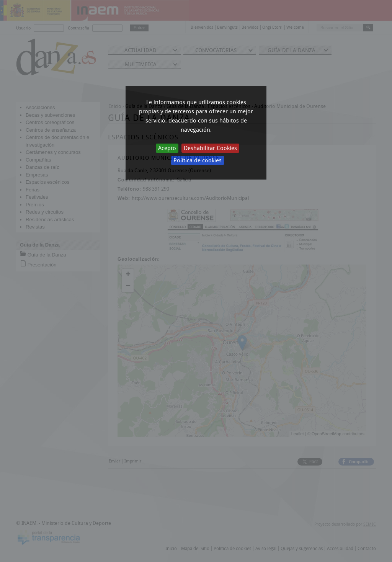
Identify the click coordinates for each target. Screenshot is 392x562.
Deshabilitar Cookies (210, 148)
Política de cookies (198, 160)
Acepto (167, 148)
